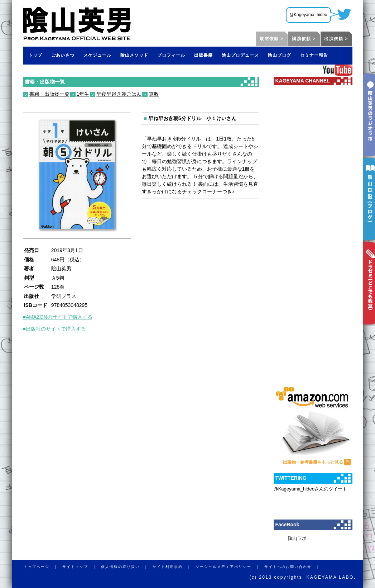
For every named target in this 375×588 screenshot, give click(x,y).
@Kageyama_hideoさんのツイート (310, 489)
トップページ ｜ (43, 567)
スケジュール (97, 55)
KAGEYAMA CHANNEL (303, 81)
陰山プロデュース (240, 55)
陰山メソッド (134, 55)
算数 (154, 94)
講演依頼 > (304, 39)
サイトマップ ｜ (82, 567)
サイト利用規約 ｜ (174, 567)
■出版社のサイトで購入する (54, 329)
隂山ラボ (297, 538)
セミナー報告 (314, 55)
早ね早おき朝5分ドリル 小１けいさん (190, 118)
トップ (35, 55)
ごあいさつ (63, 55)
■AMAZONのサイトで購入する (58, 317)
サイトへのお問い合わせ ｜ (294, 567)
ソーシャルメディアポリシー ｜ (230, 567)
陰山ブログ (280, 55)
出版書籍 (203, 55)
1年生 (83, 94)
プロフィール (171, 55)
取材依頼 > (271, 39)
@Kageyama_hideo (308, 15)
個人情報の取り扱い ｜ (127, 567)
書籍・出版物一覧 (45, 82)
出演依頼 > (336, 39)
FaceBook (287, 525)
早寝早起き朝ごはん (119, 94)
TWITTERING (291, 478)
